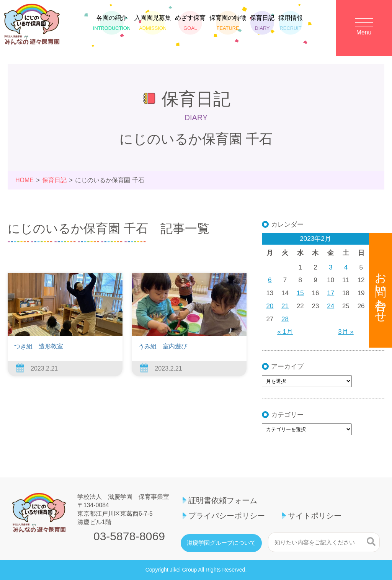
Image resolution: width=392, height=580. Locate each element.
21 (285, 306)
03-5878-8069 (129, 536)
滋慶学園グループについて (221, 543)
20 (270, 306)
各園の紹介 (112, 25)
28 (285, 319)
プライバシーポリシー (227, 516)
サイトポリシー (315, 516)
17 (331, 293)
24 (331, 306)
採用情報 (291, 25)
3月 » (346, 332)
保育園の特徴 (228, 25)
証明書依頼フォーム (223, 500)
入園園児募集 (153, 25)
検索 (371, 541)
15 (300, 293)
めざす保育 (190, 25)
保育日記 (262, 25)
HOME (24, 180)
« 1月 (285, 332)
